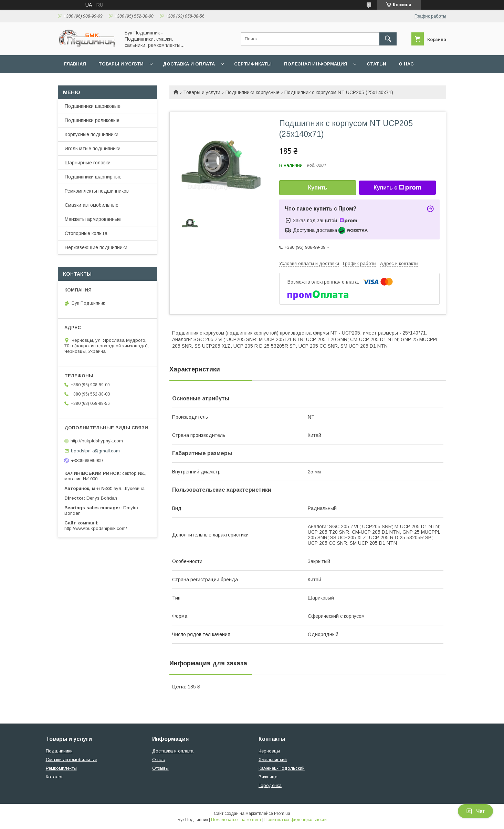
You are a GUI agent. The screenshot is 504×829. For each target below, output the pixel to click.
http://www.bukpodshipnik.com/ (96, 528)
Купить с (397, 188)
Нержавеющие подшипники (96, 247)
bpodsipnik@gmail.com (95, 451)
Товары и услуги (121, 64)
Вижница (268, 777)
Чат (475, 811)
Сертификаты (253, 64)
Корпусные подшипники (92, 134)
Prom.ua (282, 813)
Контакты (77, 82)
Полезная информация (316, 64)
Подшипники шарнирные (93, 177)
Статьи (376, 64)
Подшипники (59, 751)
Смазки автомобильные (92, 205)
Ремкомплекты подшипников (97, 191)
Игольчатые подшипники (93, 149)
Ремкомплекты (61, 768)
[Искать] (388, 39)
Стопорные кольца (86, 233)
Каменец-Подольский (282, 768)
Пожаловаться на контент (236, 820)
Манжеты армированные (93, 219)
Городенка (270, 785)
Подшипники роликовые (92, 120)
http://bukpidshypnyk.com (97, 441)
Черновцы (269, 751)
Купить (318, 188)
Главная (75, 64)
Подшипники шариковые (93, 106)
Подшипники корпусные (253, 92)
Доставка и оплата (189, 64)
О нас (406, 64)
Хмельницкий (273, 760)
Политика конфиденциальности (296, 820)
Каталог (54, 777)
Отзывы (160, 768)
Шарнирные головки (88, 163)
